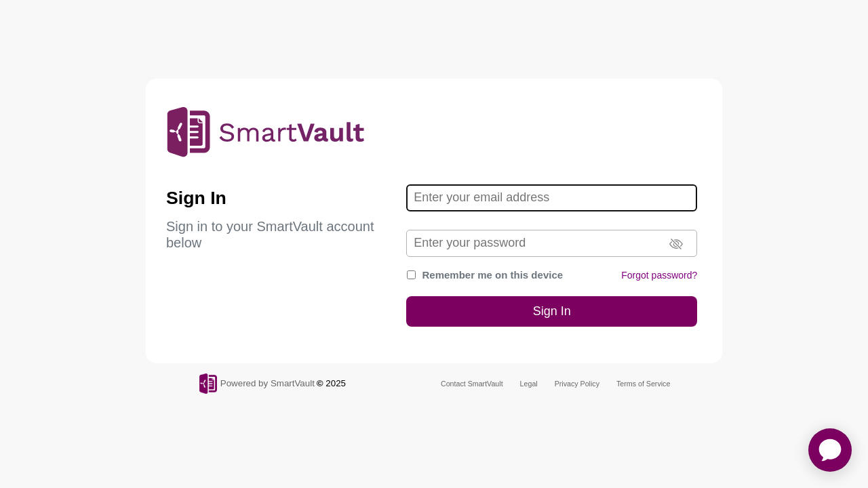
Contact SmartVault (472, 384)
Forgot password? (659, 275)
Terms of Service (643, 384)
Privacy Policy (577, 384)
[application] (830, 450)
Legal (529, 384)
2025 (336, 383)
